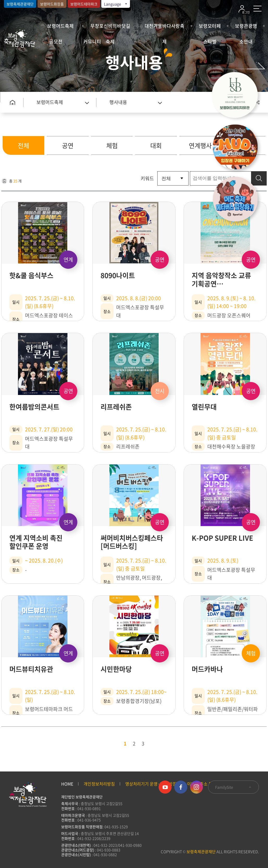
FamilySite (233, 787)
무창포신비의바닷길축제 (110, 28)
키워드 (147, 178)
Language (116, 4)
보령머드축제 (60, 26)
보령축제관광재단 (20, 4)
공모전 (56, 42)
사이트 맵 (257, 9)
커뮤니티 (92, 42)
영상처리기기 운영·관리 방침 (151, 784)
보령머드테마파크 (84, 4)
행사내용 (118, 102)
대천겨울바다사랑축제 (164, 28)
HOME (67, 784)
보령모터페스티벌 (210, 28)
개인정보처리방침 (99, 784)
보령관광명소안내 (246, 28)
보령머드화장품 (52, 4)
